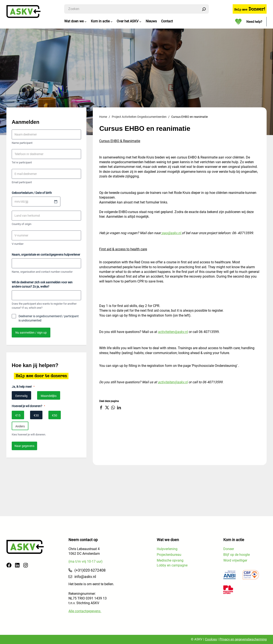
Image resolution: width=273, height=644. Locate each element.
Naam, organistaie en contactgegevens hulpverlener (46, 255)
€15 (18, 415)
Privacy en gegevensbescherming (243, 639)
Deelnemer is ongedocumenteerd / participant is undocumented (49, 318)
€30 (36, 415)
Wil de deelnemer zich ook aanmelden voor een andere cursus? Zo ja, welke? (42, 284)
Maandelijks (49, 396)
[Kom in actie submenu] (112, 22)
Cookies (211, 639)
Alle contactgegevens (85, 611)
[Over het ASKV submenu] (140, 22)
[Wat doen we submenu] (86, 22)
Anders (20, 426)
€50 (55, 415)
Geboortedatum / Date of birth (32, 193)
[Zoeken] (204, 9)
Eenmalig (21, 396)
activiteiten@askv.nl (173, 332)
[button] (102, 408)
